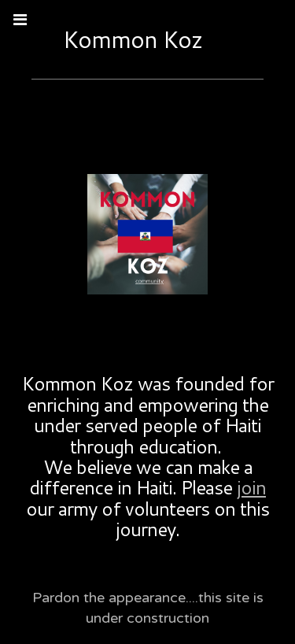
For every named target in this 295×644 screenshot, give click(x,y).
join (251, 487)
